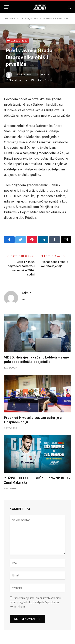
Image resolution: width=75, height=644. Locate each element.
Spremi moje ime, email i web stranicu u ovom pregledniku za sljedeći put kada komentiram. (36, 602)
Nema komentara (17, 80)
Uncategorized (17, 41)
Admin (28, 75)
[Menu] (7, 7)
